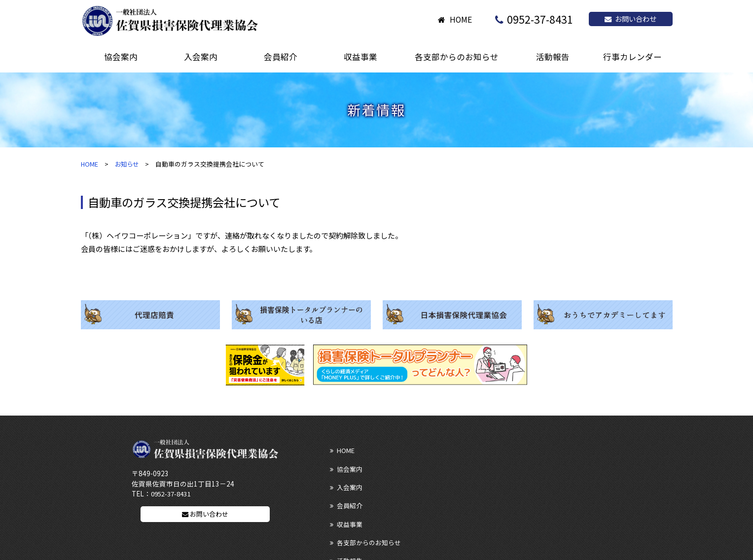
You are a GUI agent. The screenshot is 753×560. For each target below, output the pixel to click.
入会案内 (537, 449)
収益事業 (440, 467)
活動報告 (343, 485)
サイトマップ (349, 520)
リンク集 (343, 503)
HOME (461, 19)
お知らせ (128, 164)
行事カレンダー (546, 485)
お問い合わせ (630, 18)
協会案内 (440, 449)
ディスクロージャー (456, 503)
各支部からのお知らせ (556, 467)
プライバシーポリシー (556, 503)
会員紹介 (343, 467)
